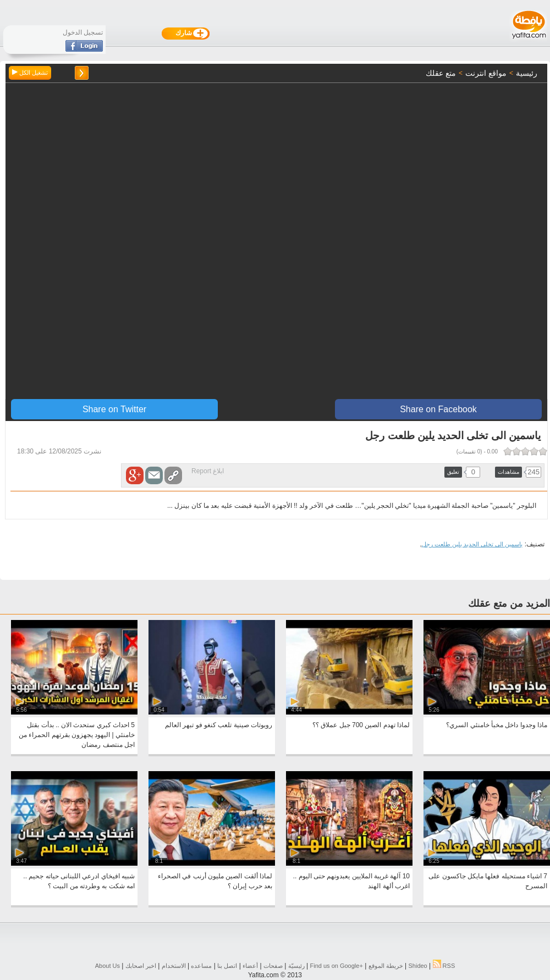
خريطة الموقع (386, 966)
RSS (444, 966)
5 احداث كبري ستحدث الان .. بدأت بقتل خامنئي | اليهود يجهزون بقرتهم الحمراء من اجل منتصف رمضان (77, 735)
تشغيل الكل (30, 73)
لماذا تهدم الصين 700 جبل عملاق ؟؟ (361, 725)
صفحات (273, 966)
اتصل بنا (227, 966)
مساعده (201, 966)
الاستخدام (174, 966)
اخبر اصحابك (141, 966)
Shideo (417, 966)
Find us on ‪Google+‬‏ (337, 966)
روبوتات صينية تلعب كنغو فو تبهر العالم (219, 725)
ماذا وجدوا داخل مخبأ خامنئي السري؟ (497, 725)
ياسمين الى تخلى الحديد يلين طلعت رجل (472, 544)
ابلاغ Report (208, 471)
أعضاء (250, 966)
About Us (108, 966)
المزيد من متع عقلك (509, 603)
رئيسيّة (296, 966)
